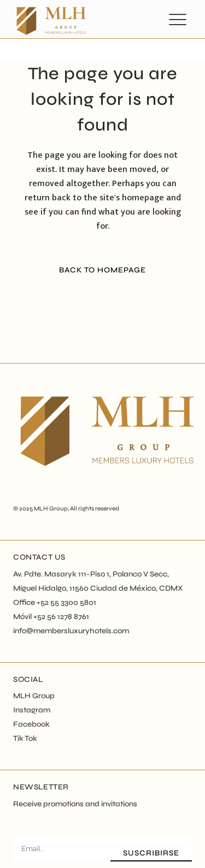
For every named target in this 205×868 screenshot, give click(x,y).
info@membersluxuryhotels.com (71, 631)
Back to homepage (102, 270)
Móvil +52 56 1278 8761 (51, 617)
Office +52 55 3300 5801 (55, 602)
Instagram (32, 710)
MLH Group (51, 509)
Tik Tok (25, 738)
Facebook (31, 724)
